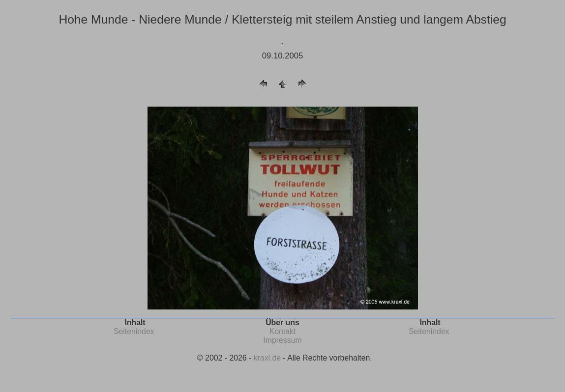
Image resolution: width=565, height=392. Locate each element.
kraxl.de (267, 358)
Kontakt (283, 331)
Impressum (282, 340)
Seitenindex (134, 331)
